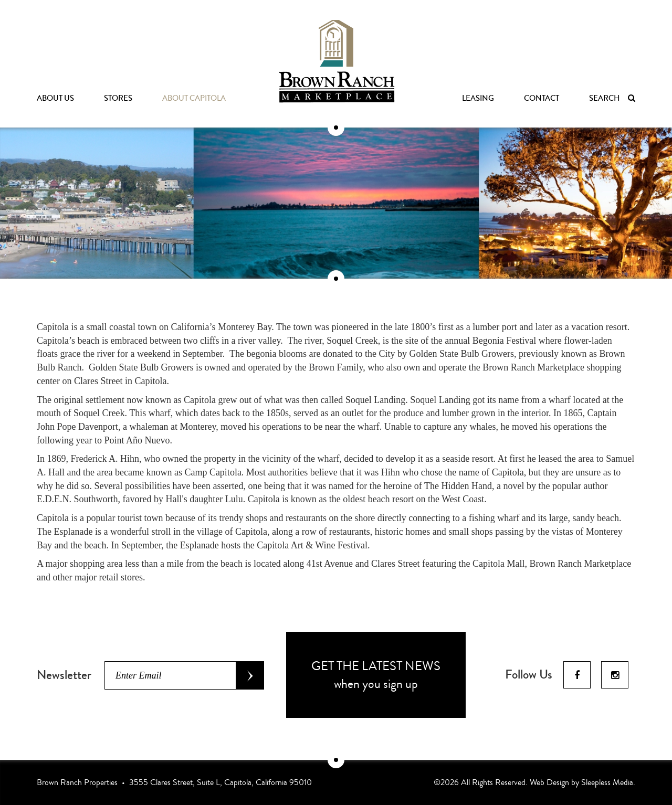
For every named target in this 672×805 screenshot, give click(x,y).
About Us (55, 98)
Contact (542, 98)
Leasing (478, 98)
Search (612, 98)
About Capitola (194, 98)
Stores (118, 98)
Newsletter (64, 675)
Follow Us (529, 675)
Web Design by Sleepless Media (581, 782)
